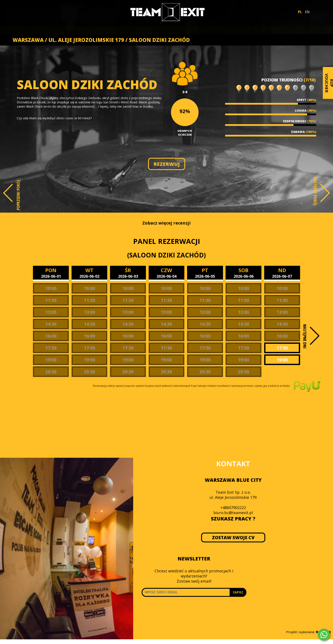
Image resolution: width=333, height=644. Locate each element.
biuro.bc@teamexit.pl (233, 513)
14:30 (51, 324)
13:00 (51, 312)
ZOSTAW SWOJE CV (233, 537)
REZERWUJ (167, 164)
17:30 (51, 348)
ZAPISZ (238, 592)
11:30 (51, 300)
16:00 (51, 336)
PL (300, 12)
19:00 (51, 360)
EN (307, 12)
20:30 (51, 372)
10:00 (51, 288)
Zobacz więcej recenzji (166, 223)
